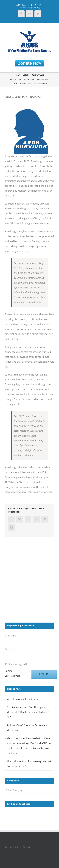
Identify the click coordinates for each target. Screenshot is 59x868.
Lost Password (13, 676)
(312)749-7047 (34, 5)
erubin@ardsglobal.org (30, 8)
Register (9, 671)
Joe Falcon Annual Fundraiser (22, 699)
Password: (10, 649)
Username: (11, 636)
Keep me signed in (18, 664)
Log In (44, 674)
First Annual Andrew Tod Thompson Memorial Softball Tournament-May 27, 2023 (28, 712)
